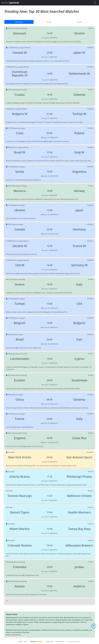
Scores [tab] (79, 22)
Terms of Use (49, 641)
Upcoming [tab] (19, 22)
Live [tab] (49, 22)
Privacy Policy (60, 641)
